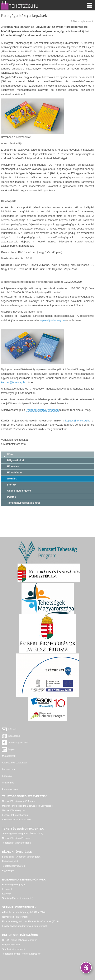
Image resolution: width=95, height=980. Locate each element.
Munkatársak (9, 756)
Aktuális (12, 479)
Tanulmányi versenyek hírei (23, 503)
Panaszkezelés (10, 789)
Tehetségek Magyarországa (16, 843)
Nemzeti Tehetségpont (14, 810)
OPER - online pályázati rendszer (19, 940)
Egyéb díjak (8, 870)
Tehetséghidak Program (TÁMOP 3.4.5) (23, 834)
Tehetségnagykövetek (13, 866)
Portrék (11, 497)
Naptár (12, 749)
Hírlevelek (13, 467)
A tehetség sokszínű (19, 743)
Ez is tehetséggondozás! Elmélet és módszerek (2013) (30, 921)
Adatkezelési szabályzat (15, 763)
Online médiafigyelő (19, 491)
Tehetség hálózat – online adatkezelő (21, 954)
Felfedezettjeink (10, 861)
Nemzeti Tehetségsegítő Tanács (19, 801)
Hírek (10, 454)
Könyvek (7, 894)
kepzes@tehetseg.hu (52, 320)
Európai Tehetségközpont (15, 815)
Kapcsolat (7, 776)
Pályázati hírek (16, 460)
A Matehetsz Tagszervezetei (17, 820)
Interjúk (12, 485)
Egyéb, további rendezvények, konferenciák (25, 926)
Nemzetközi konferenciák (15, 917)
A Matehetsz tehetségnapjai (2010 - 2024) (24, 912)
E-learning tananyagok (14, 884)
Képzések (7, 889)
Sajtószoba (14, 736)
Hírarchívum (14, 473)
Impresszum (8, 769)
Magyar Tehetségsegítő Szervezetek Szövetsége (27, 806)
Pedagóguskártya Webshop (42, 410)
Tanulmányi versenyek (14, 949)
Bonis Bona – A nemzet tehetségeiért (21, 857)
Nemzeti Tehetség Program (16, 838)
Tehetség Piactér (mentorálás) (18, 898)
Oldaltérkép (8, 783)
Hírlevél (12, 729)
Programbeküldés (11, 945)
